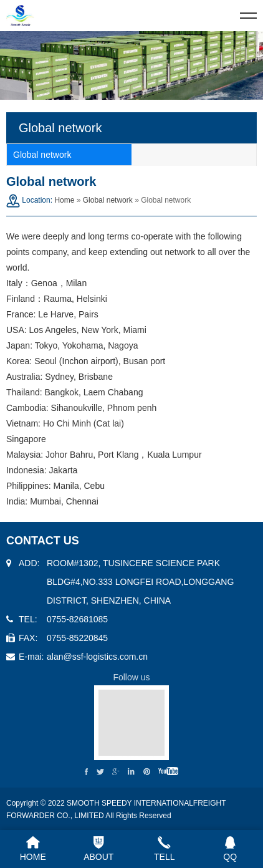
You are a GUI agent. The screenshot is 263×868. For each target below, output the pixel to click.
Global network (108, 200)
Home (64, 200)
